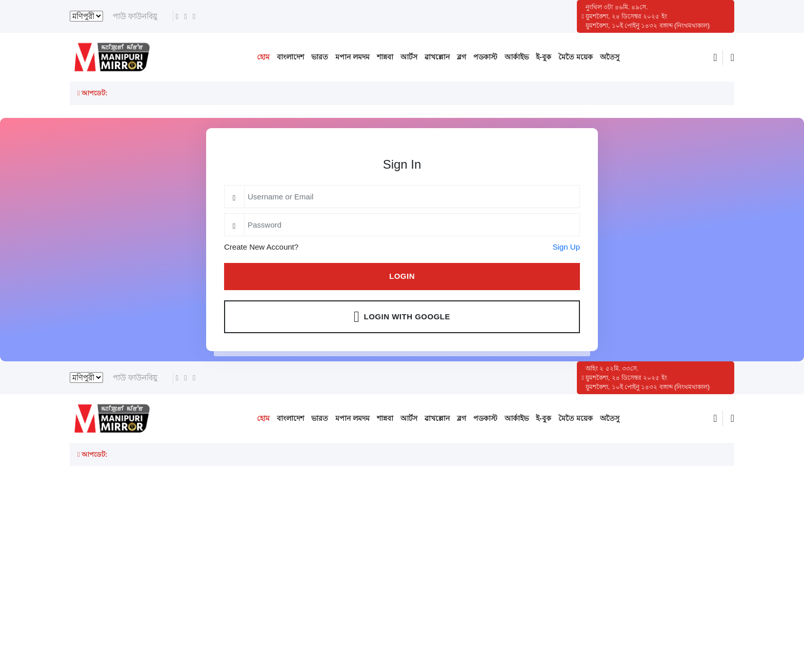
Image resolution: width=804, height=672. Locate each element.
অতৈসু (610, 57)
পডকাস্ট (485, 57)
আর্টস (409, 57)
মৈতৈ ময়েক (576, 57)
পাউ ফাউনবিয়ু (135, 16)
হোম (263, 57)
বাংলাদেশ (290, 57)
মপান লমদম (353, 57)
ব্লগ (461, 57)
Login (402, 276)
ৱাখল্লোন (437, 57)
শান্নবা (385, 57)
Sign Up (566, 247)
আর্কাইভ (517, 57)
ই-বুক (544, 57)
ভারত (320, 57)
